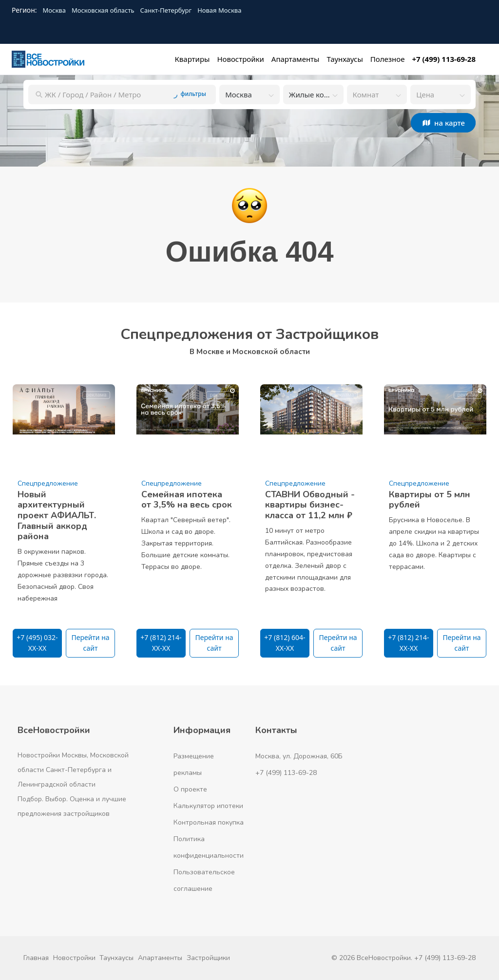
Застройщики (208, 958)
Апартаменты (160, 958)
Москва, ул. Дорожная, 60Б (299, 756)
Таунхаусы (116, 958)
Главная (36, 958)
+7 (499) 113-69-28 (286, 773)
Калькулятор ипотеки (208, 806)
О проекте (190, 789)
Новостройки (74, 958)
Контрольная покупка (209, 822)
